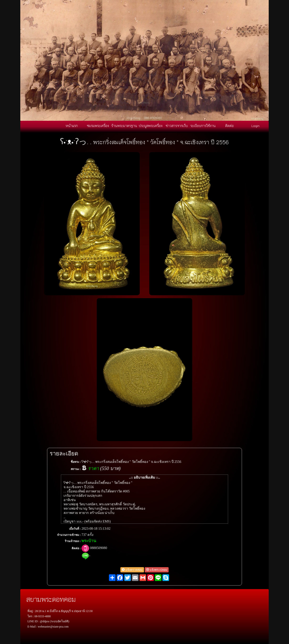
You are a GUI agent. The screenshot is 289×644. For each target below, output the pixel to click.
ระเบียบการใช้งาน (203, 126)
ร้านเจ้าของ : (73, 541)
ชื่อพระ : (76, 462)
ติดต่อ (229, 126)
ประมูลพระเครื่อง (151, 126)
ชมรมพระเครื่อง (98, 126)
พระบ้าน (89, 541)
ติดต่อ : (76, 548)
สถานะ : (76, 469)
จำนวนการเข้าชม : (69, 535)
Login (256, 126)
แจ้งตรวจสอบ (132, 570)
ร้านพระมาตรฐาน (124, 126)
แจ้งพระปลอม (157, 570)
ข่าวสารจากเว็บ (177, 126)
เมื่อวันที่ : (75, 529)
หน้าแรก (72, 126)
